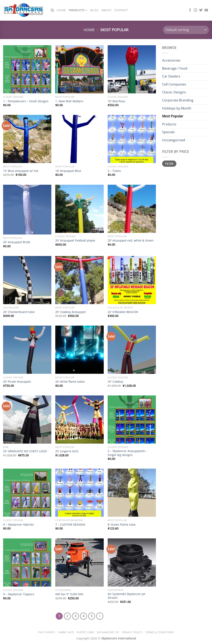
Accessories (171, 60)
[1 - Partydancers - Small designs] (27, 69)
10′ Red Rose (116, 101)
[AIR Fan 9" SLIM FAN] (79, 562)
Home (61, 10)
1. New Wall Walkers (69, 101)
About (106, 10)
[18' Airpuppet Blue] (79, 139)
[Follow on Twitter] (201, 10)
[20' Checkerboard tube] (27, 280)
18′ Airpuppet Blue (68, 171)
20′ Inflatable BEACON (123, 312)
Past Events (47, 632)
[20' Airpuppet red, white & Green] (132, 209)
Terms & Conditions (160, 632)
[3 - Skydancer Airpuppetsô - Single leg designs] (132, 420)
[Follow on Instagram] (195, 10)
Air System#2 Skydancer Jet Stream (126, 596)
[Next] (100, 616)
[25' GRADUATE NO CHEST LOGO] (27, 420)
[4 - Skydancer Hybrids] (27, 493)
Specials (168, 132)
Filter (169, 164)
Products (78, 10)
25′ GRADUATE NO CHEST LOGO (25, 451)
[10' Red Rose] (132, 69)
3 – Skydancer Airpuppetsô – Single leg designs (127, 453)
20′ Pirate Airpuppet (17, 382)
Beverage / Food (175, 68)
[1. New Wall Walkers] (79, 69)
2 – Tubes (114, 171)
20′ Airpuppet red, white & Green (131, 240)
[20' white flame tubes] (79, 350)
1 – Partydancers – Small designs (26, 101)
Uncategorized (174, 140)
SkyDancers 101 (108, 632)
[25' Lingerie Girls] (79, 420)
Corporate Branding (178, 100)
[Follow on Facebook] (190, 10)
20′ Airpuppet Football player (75, 240)
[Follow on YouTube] (206, 10)
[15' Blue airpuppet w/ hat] (27, 139)
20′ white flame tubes (70, 382)
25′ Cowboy (115, 382)
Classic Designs (174, 92)
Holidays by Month (177, 108)
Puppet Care (86, 632)
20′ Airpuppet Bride (17, 242)
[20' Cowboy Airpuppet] (79, 280)
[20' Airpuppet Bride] (27, 210)
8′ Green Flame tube (122, 525)
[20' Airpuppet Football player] (79, 209)
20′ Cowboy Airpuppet (70, 312)
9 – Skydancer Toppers (19, 594)
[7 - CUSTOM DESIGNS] (79, 493)
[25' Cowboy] (132, 350)
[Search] (52, 10)
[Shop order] (186, 30)
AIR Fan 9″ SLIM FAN (69, 594)
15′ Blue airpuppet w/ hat (21, 171)
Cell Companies (174, 84)
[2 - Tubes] (132, 139)
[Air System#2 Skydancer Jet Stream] (132, 562)
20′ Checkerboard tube (19, 312)
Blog (94, 10)
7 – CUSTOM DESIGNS (70, 525)
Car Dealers (171, 76)
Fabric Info (66, 632)
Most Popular (173, 116)
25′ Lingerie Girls (67, 451)
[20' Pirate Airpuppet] (27, 350)
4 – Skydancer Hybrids (18, 525)
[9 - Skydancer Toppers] (27, 562)
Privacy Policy (132, 632)
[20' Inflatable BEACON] (132, 280)
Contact (121, 10)
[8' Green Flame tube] (132, 493)
